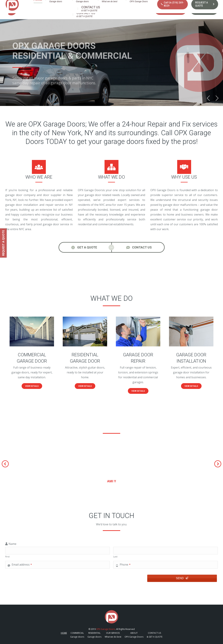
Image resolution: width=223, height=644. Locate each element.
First (7, 557)
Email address (22, 565)
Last (115, 557)
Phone (125, 565)
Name (12, 544)
